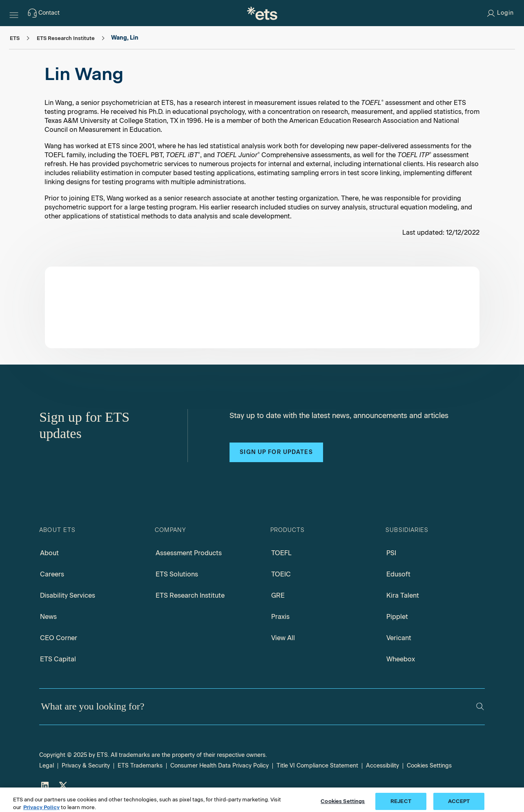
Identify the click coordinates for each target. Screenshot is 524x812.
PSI (391, 553)
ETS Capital (58, 659)
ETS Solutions (177, 574)
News (48, 617)
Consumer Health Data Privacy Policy (220, 766)
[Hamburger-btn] (14, 13)
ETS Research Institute (190, 595)
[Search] (480, 706)
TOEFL (281, 553)
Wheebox (401, 659)
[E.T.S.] (262, 13)
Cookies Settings (429, 766)
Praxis (280, 617)
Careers (52, 574)
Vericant (399, 638)
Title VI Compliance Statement (317, 766)
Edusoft (398, 574)
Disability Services (68, 595)
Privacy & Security (86, 766)
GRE (278, 595)
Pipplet (397, 617)
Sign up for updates (276, 452)
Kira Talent (403, 595)
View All (283, 638)
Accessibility (382, 766)
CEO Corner (59, 638)
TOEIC (281, 574)
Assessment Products (189, 553)
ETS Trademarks (140, 766)
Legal (47, 766)
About (49, 553)
